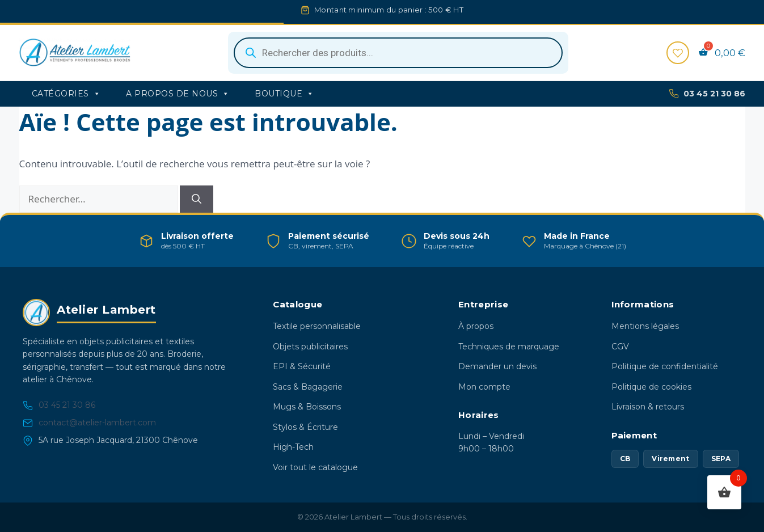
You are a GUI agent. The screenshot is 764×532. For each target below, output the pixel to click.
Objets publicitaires (310, 347)
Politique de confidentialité (665, 366)
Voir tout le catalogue (315, 467)
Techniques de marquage (509, 347)
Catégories (66, 94)
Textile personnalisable (317, 326)
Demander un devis (497, 366)
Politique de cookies (651, 387)
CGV (620, 347)
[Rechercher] (197, 199)
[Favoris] (678, 53)
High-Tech (293, 447)
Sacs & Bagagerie (308, 387)
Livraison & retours (648, 407)
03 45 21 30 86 (707, 94)
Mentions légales (645, 326)
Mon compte (484, 387)
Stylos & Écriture (305, 427)
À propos (476, 326)
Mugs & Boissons (307, 407)
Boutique (284, 94)
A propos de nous (178, 94)
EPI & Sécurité (302, 366)
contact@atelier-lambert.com (89, 423)
